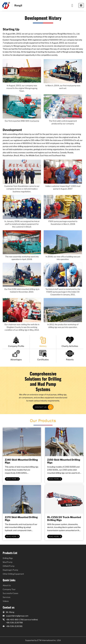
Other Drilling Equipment (13, 574)
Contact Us (41, 407)
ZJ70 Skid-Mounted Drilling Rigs (21, 519)
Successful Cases (10, 593)
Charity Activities (70, 342)
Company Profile (16, 342)
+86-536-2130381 (14, 626)
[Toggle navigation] (81, 5)
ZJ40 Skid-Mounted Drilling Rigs (21, 461)
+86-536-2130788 (14, 623)
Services (7, 597)
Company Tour (9, 589)
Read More (11, 479)
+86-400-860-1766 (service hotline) (22, 620)
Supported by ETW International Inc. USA (43, 640)
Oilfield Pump (9, 566)
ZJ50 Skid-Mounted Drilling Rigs (64, 461)
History (43, 342)
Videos (6, 601)
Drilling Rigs (8, 558)
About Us (7, 585)
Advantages (16, 355)
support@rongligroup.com (17, 616)
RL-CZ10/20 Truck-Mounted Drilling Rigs (64, 519)
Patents (70, 355)
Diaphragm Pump (10, 570)
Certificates (43, 355)
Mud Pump (8, 562)
